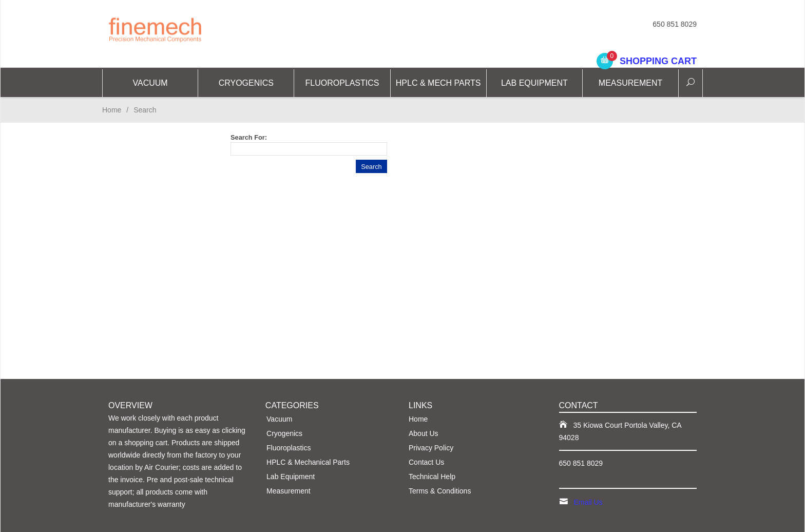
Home (112, 110)
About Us (424, 433)
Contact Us (426, 462)
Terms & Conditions (440, 491)
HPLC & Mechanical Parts (308, 462)
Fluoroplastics (342, 83)
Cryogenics (284, 433)
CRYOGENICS (246, 83)
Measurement (630, 83)
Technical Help (432, 477)
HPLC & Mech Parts (438, 83)
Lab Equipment (534, 83)
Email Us (588, 502)
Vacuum (150, 83)
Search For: (249, 137)
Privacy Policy (431, 448)
